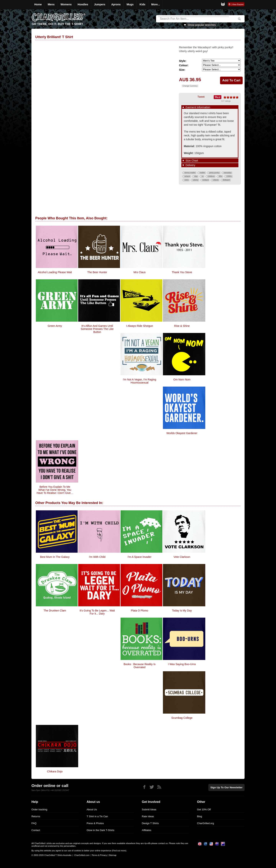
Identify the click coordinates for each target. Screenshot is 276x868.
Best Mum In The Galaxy (55, 557)
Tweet (201, 97)
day (196, 176)
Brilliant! (226, 180)
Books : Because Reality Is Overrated (140, 666)
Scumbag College (182, 718)
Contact (36, 830)
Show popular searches (202, 25)
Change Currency (190, 86)
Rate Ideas (148, 816)
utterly (196, 180)
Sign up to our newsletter (227, 787)
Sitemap (113, 855)
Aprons (116, 4)
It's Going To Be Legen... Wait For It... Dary (97, 612)
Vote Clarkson (182, 557)
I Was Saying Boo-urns (182, 664)
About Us (92, 809)
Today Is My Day (182, 611)
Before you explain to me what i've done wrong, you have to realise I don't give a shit (55, 490)
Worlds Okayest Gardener (182, 433)
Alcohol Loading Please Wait (55, 272)
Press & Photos (95, 823)
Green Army (55, 326)
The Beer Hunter (97, 272)
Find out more (119, 851)
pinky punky (214, 173)
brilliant (206, 180)
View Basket (238, 4)
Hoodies (83, 4)
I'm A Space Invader (140, 557)
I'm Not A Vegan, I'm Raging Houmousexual (139, 381)
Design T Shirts (150, 823)
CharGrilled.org (205, 823)
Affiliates (147, 830)
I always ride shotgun (140, 326)
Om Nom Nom (182, 379)
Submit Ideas (149, 809)
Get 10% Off (204, 809)
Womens (66, 4)
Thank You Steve (182, 272)
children (211, 176)
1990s (229, 176)
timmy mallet (190, 173)
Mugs (130, 4)
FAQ (34, 823)
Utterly (216, 180)
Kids (142, 4)
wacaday (228, 173)
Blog (200, 816)
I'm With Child (97, 557)
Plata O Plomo (140, 611)
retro (187, 180)
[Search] (193, 19)
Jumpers (100, 4)
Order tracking (39, 809)
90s (220, 176)
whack (187, 176)
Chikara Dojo (55, 771)
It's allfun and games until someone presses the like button (97, 329)
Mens (51, 4)
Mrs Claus (139, 272)
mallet (202, 173)
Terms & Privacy (99, 855)
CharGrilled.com (82, 855)
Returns (36, 816)
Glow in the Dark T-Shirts (100, 830)
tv (203, 176)
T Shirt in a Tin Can (97, 816)
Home (38, 4)
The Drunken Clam (55, 611)
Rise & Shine (182, 326)
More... (156, 4)
